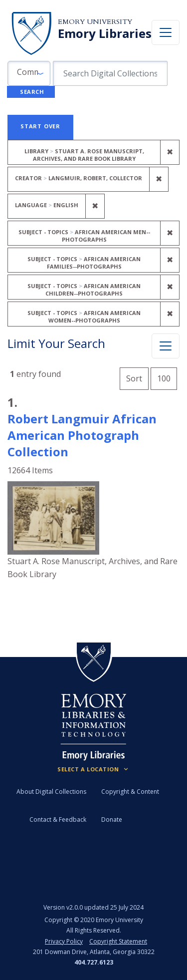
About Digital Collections (51, 792)
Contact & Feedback (58, 819)
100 (167, 377)
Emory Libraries (105, 33)
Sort (134, 378)
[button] (29, 73)
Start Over (40, 126)
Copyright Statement (118, 941)
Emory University (95, 22)
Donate (112, 819)
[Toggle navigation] (166, 32)
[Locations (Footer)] (93, 769)
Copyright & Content (130, 792)
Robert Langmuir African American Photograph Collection (82, 435)
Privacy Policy (64, 941)
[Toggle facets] (166, 346)
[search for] (110, 73)
